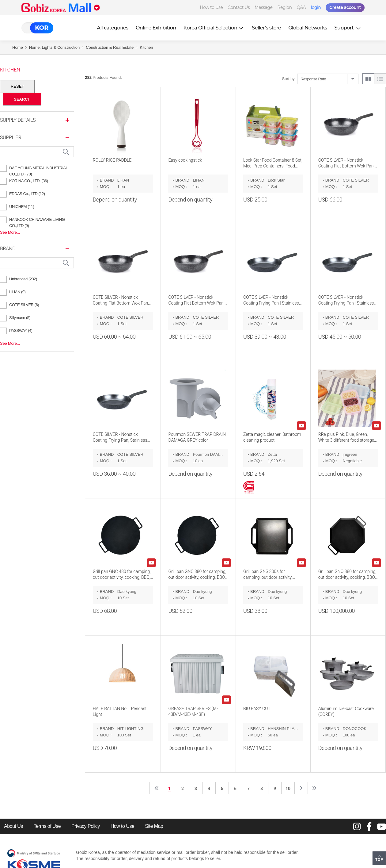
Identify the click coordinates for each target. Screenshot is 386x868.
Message (263, 7)
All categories (113, 28)
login (316, 7)
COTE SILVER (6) (24, 305)
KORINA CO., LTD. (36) (29, 181)
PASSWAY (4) (21, 330)
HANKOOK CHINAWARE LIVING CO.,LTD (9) (37, 220)
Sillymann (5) (20, 318)
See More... (10, 232)
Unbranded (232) (23, 279)
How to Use (211, 7)
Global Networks (308, 28)
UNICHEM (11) (22, 207)
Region (284, 7)
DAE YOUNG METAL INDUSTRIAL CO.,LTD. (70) (38, 169)
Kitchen (146, 47)
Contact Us (239, 7)
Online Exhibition (156, 28)
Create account (345, 7)
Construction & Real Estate (110, 47)
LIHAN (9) (17, 292)
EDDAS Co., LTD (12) (27, 194)
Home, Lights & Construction (54, 47)
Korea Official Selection (214, 28)
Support (348, 28)
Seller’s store (266, 28)
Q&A (301, 7)
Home (18, 47)
